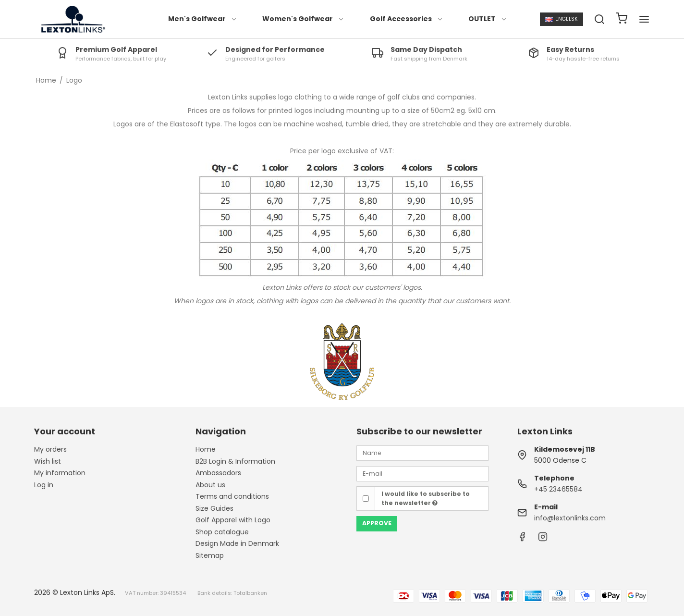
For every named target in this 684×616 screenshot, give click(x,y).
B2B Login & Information (235, 461)
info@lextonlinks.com (570, 518)
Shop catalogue (222, 532)
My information (60, 473)
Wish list (48, 461)
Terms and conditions (232, 496)
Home (206, 449)
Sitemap (210, 555)
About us (210, 485)
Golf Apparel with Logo (233, 520)
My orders (50, 449)
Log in (44, 485)
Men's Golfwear (203, 19)
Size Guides (214, 508)
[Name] (422, 453)
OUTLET (488, 19)
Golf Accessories (407, 19)
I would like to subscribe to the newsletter (426, 498)
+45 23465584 (558, 489)
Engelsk (562, 19)
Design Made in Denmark (237, 543)
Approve (377, 523)
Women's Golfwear (303, 19)
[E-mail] (422, 473)
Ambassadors (218, 473)
